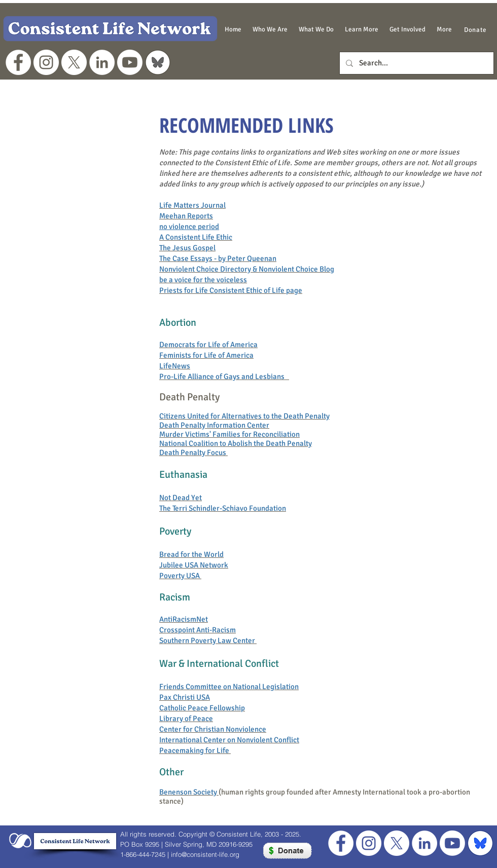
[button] (270, 29)
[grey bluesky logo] (158, 62)
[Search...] (416, 63)
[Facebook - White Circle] (18, 62)
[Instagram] (46, 62)
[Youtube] (130, 62)
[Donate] (475, 30)
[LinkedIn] (102, 62)
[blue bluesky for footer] (480, 843)
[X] (74, 62)
